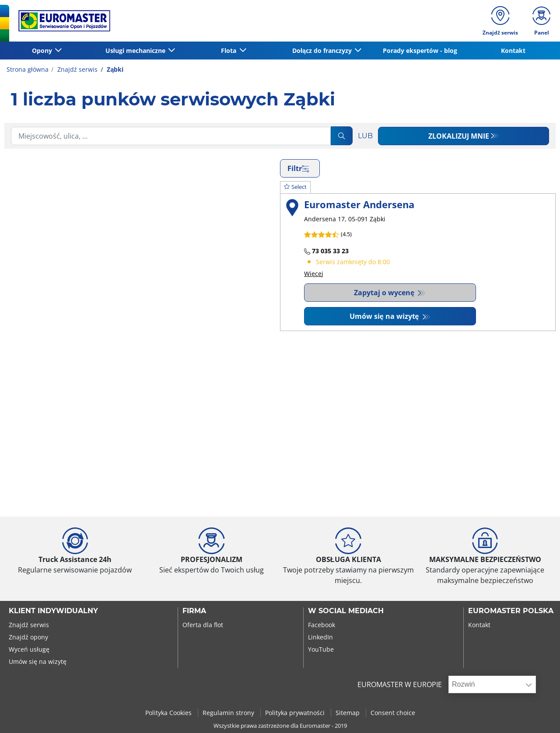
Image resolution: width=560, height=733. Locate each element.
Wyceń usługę (29, 649)
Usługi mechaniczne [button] (136, 51)
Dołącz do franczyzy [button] (323, 51)
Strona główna (28, 69)
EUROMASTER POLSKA (511, 611)
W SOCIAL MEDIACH (346, 611)
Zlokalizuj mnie (459, 136)
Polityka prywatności (296, 713)
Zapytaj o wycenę (385, 293)
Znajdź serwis (77, 69)
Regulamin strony (229, 713)
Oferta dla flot (203, 625)
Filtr (298, 168)
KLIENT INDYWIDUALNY (53, 611)
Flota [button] (229, 51)
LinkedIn (320, 637)
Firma (194, 611)
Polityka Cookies (169, 713)
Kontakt (513, 51)
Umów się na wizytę (385, 316)
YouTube (321, 649)
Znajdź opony (28, 637)
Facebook (322, 625)
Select (295, 187)
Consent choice (393, 713)
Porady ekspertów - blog (420, 51)
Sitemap (348, 713)
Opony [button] (43, 51)
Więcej (314, 274)
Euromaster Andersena (359, 204)
